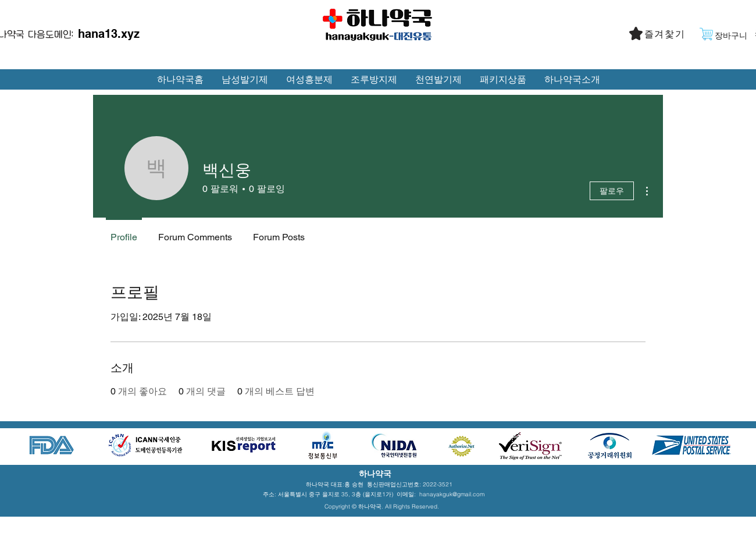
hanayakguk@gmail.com (452, 494)
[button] (666, 34)
